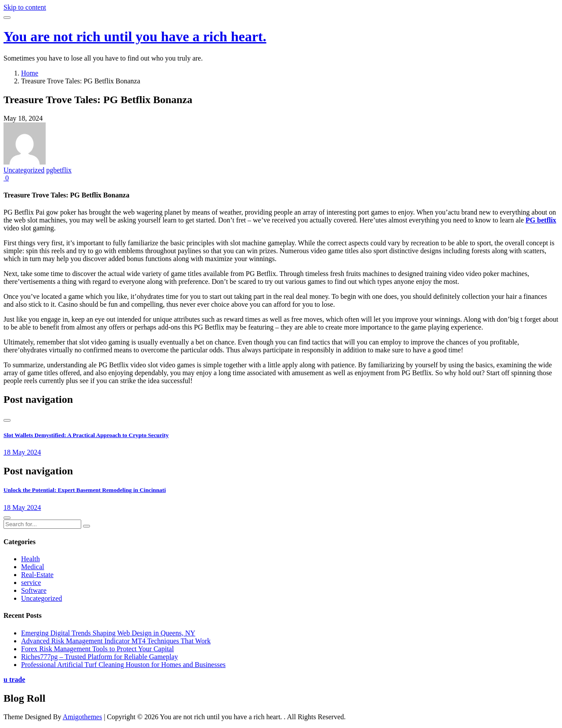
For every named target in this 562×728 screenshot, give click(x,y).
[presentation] (7, 420)
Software (34, 590)
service (31, 583)
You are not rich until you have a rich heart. (135, 36)
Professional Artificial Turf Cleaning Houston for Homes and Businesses (123, 665)
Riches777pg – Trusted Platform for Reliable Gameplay (99, 657)
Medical (32, 567)
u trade (14, 680)
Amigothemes (83, 717)
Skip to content (25, 7)
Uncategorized (24, 170)
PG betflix (541, 220)
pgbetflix (59, 170)
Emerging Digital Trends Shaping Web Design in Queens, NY (108, 633)
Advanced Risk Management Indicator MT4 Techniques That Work (116, 641)
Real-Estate (37, 575)
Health (31, 559)
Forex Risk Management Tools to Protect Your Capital (97, 649)
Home (30, 73)
